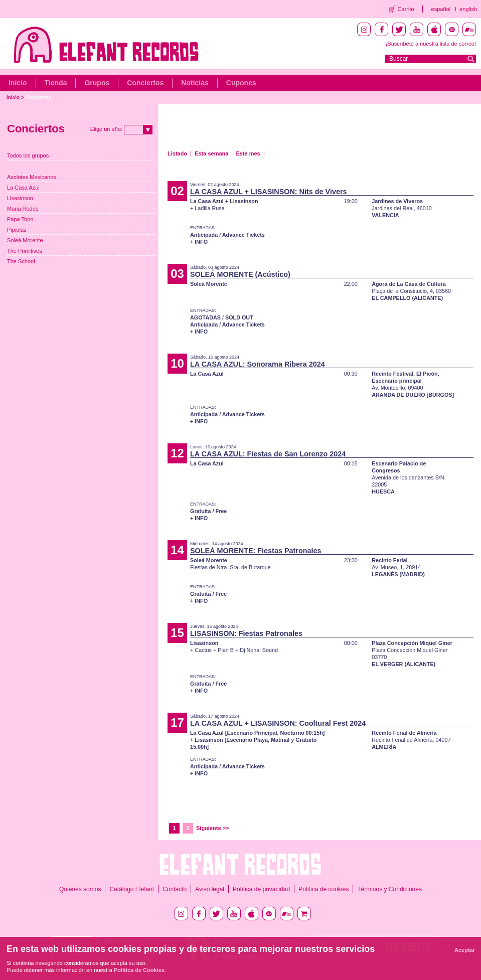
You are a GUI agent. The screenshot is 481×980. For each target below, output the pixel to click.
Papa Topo (20, 219)
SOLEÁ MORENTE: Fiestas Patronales (256, 551)
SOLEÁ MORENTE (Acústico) (240, 274)
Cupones (241, 83)
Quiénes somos (80, 889)
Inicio (18, 83)
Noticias (195, 83)
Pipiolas (17, 230)
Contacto (175, 889)
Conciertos (145, 83)
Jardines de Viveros (397, 201)
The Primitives (25, 251)
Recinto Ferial (389, 560)
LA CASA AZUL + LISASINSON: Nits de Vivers (269, 192)
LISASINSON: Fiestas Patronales (246, 633)
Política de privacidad (261, 889)
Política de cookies (324, 889)
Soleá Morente (25, 240)
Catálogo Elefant (132, 889)
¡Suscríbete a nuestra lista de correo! (431, 44)
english (468, 9)
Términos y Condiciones (389, 889)
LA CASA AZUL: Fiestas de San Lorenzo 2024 (268, 454)
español (441, 9)
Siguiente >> (212, 828)
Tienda (56, 83)
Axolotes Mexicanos (32, 177)
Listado (177, 153)
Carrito (406, 9)
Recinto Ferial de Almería (404, 733)
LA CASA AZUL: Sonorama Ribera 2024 (258, 364)
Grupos (97, 83)
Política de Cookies (139, 970)
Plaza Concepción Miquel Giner (412, 643)
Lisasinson (20, 198)
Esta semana (211, 153)
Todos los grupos (28, 155)
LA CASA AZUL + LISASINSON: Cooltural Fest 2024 (278, 723)
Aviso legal (210, 889)
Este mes (248, 153)
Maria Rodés (23, 209)
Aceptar (465, 950)
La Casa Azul (23, 188)
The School (21, 261)
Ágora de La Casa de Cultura (409, 284)
